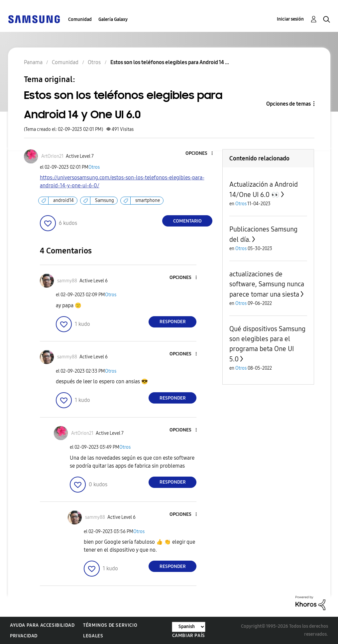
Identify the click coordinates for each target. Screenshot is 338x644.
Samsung (105, 200)
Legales (93, 636)
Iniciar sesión (290, 19)
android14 (63, 200)
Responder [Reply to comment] (173, 322)
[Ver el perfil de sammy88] (67, 281)
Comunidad (80, 19)
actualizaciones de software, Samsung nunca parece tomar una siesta (267, 284)
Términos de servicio (110, 625)
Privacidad (24, 636)
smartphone (148, 200)
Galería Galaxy (113, 19)
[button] (201, 154)
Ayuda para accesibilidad (42, 625)
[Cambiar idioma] (189, 627)
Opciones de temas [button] (288, 104)
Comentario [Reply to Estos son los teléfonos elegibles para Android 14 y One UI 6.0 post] (187, 221)
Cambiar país (189, 636)
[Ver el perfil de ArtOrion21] (52, 156)
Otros (94, 167)
